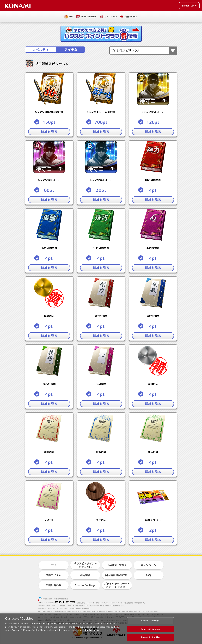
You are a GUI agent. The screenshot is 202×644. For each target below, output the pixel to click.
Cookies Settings (85, 585)
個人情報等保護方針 (117, 575)
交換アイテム (131, 17)
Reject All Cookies (150, 632)
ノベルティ (41, 50)
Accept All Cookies (150, 640)
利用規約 (85, 575)
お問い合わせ (54, 585)
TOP (71, 17)
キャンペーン (110, 17)
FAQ (148, 575)
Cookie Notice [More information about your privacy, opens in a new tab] (92, 633)
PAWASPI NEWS (89, 17)
